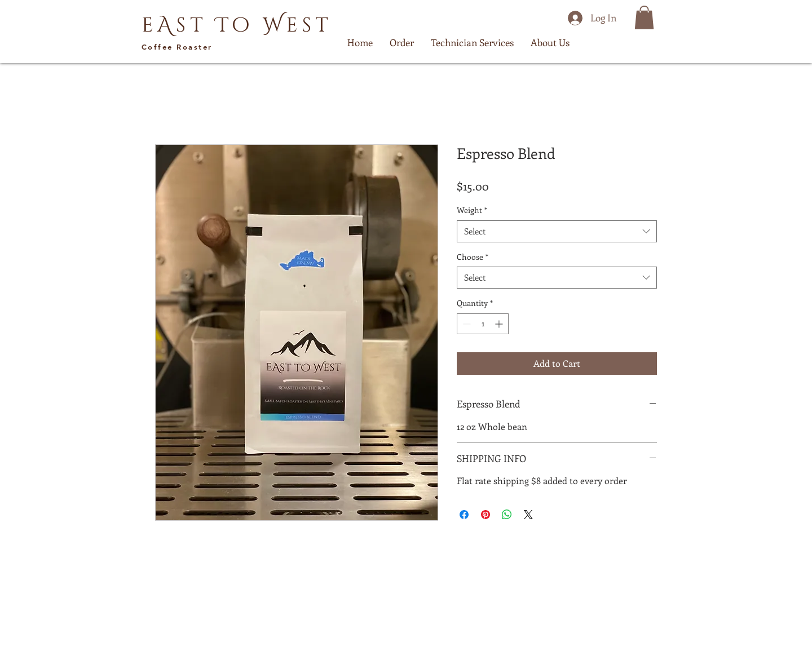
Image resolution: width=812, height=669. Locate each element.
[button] (644, 17)
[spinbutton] (483, 324)
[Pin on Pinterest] (486, 515)
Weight (472, 210)
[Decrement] (465, 324)
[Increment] (500, 324)
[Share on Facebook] (464, 515)
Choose (473, 257)
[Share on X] (528, 515)
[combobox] (557, 231)
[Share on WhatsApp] (507, 515)
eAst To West (237, 25)
